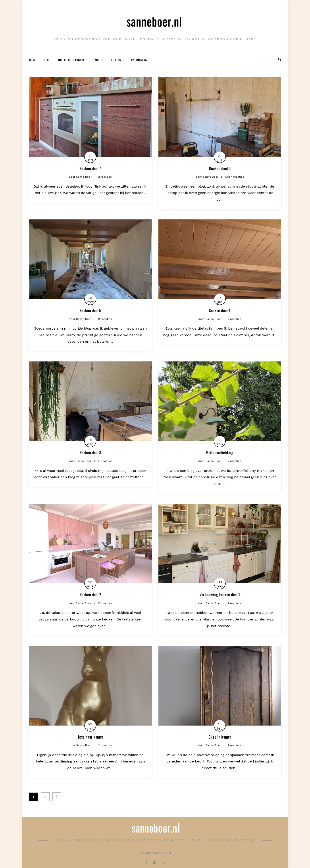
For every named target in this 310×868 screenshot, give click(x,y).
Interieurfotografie (72, 60)
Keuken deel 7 (90, 168)
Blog (47, 60)
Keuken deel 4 (220, 310)
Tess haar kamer (90, 737)
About (99, 60)
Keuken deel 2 (90, 595)
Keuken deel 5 (90, 310)
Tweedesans (139, 60)
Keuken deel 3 (90, 453)
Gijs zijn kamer (220, 737)
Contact (117, 60)
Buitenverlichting (220, 453)
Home (33, 60)
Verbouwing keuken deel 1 (220, 595)
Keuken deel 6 (220, 168)
